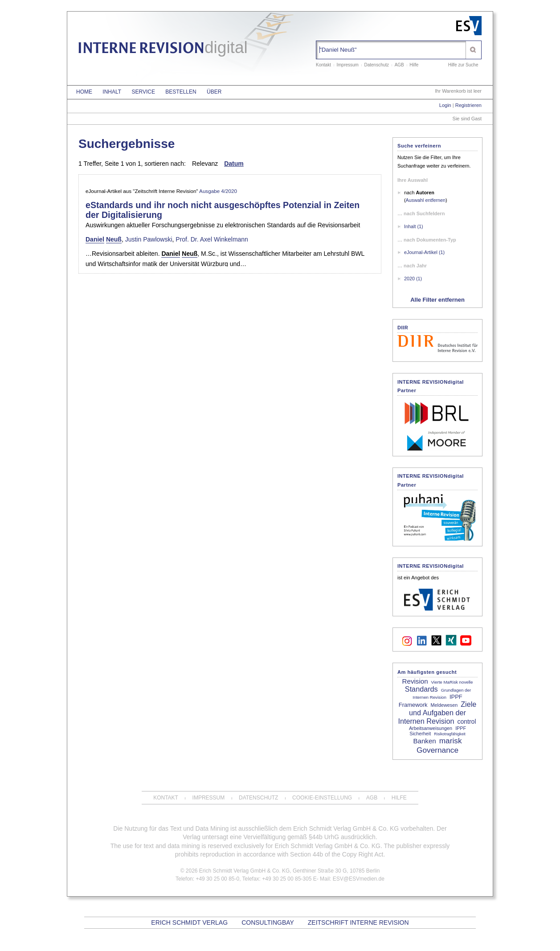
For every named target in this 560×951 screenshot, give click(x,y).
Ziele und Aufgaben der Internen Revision (437, 713)
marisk (451, 741)
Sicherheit (420, 734)
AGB (399, 65)
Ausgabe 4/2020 (218, 191)
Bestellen (181, 92)
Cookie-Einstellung (322, 798)
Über (214, 92)
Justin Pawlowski (149, 239)
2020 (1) (413, 279)
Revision (415, 681)
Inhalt (112, 92)
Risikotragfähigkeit (450, 734)
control (466, 721)
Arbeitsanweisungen (431, 728)
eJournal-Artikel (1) (424, 252)
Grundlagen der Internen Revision (442, 694)
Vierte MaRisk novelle (452, 682)
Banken (424, 741)
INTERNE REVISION (163, 49)
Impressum (347, 65)
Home (84, 92)
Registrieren (468, 105)
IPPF (461, 728)
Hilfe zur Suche (463, 65)
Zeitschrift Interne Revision (358, 922)
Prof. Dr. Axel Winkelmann (212, 239)
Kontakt (323, 65)
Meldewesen (444, 705)
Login (445, 105)
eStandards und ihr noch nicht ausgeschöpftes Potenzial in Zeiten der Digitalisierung (223, 210)
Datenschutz (377, 65)
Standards (421, 689)
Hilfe (414, 65)
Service (143, 92)
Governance (437, 750)
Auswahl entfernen (426, 200)
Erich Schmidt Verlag (189, 922)
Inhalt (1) (414, 226)
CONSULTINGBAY (268, 922)
